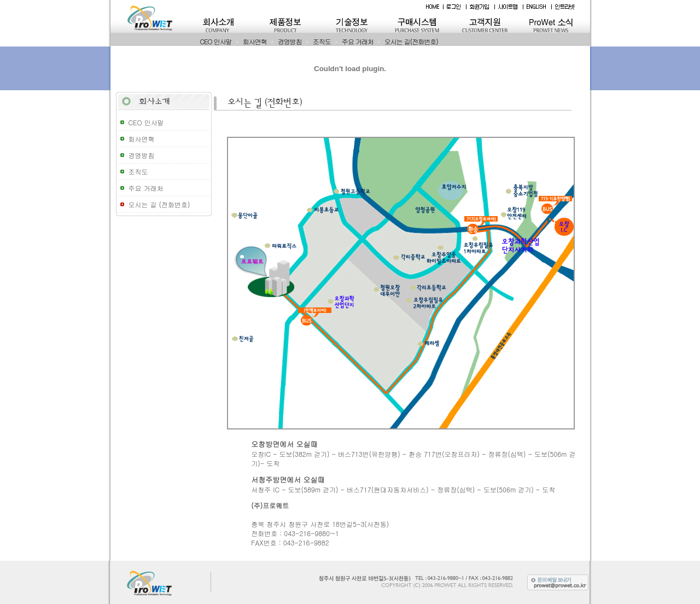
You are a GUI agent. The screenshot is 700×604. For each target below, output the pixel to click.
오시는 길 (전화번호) (159, 204)
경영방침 (290, 41)
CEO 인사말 (216, 41)
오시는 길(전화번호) (411, 41)
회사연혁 (255, 41)
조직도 (322, 41)
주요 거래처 (358, 41)
